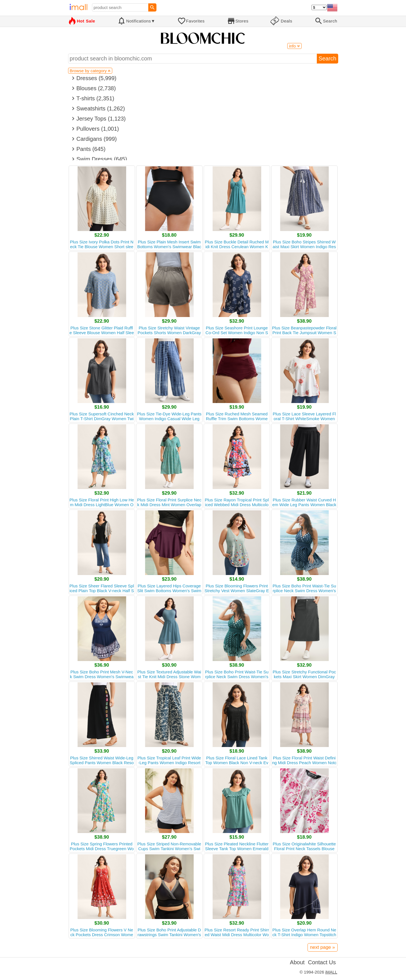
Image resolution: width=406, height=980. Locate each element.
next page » (323, 947)
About (297, 962)
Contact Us (322, 962)
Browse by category (90, 71)
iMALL (331, 972)
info (294, 46)
